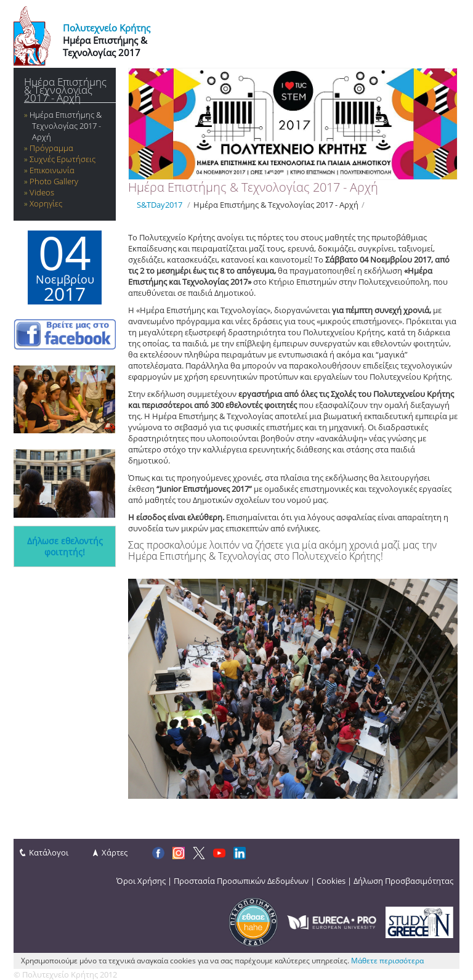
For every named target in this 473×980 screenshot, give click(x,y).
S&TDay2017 (160, 205)
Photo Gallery (54, 181)
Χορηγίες (46, 203)
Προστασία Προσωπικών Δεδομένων (241, 881)
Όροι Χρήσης (141, 881)
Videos (42, 192)
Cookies (331, 881)
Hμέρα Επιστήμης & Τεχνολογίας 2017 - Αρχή (65, 90)
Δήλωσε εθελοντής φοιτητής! (65, 547)
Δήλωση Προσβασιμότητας (403, 881)
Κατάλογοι (49, 852)
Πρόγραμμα (51, 148)
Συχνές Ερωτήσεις (63, 159)
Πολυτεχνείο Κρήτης (107, 28)
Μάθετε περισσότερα (387, 961)
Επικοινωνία (52, 170)
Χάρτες (115, 852)
